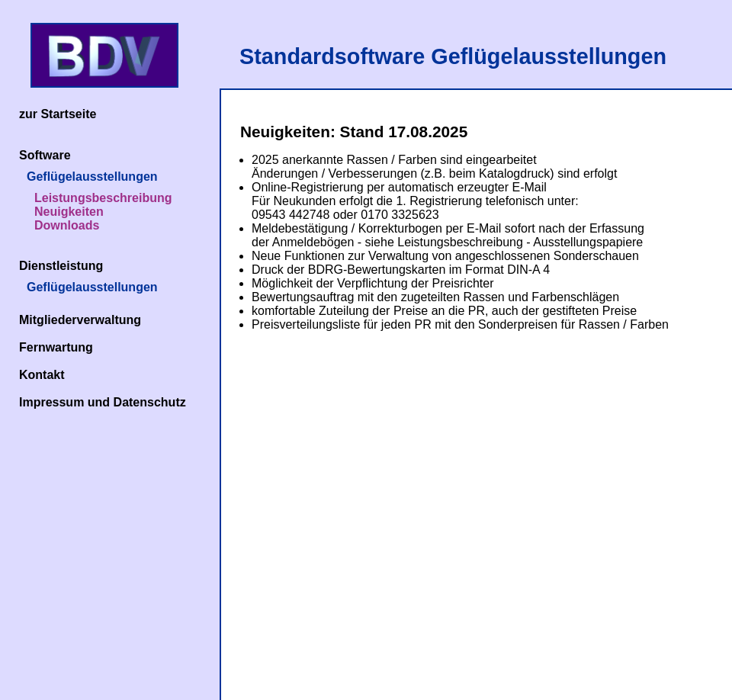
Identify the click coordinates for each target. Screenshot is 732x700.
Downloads (67, 225)
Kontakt (42, 375)
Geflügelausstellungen (92, 177)
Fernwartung (56, 347)
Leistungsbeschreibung (103, 198)
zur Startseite (58, 114)
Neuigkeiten (69, 212)
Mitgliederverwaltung (80, 320)
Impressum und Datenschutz (103, 402)
